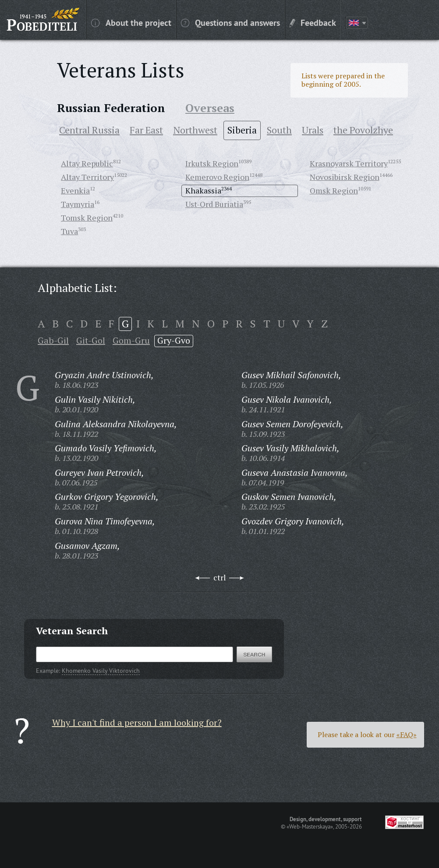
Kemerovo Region (217, 177)
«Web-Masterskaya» (310, 826)
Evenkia (75, 190)
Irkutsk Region (212, 163)
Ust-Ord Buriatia (214, 204)
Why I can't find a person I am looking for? (137, 722)
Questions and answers (230, 22)
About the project (131, 22)
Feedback (313, 22)
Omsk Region (334, 190)
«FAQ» (407, 734)
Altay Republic (87, 163)
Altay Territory (87, 177)
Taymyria (78, 204)
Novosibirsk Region (345, 177)
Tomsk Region (87, 218)
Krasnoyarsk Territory (349, 163)
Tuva (69, 231)
